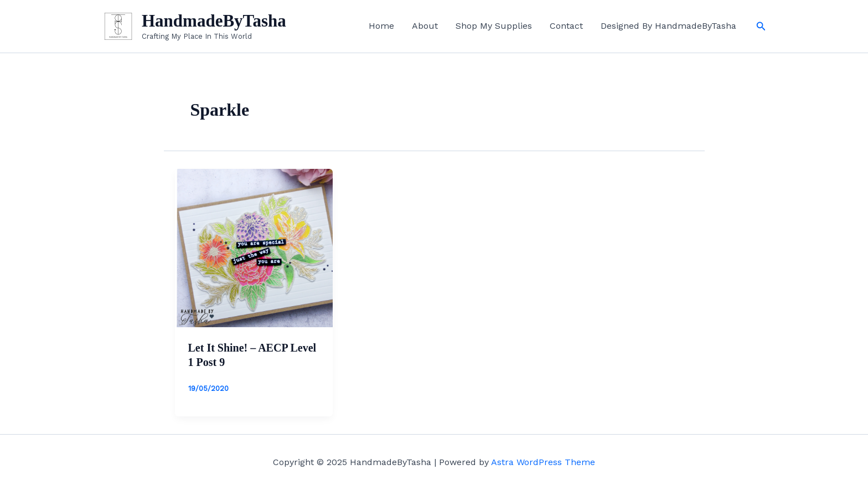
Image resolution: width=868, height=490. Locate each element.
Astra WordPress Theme (543, 462)
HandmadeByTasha (214, 21)
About (425, 26)
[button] (761, 26)
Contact (566, 26)
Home (381, 26)
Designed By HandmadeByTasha (668, 26)
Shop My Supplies (494, 26)
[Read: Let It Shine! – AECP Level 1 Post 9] (254, 247)
